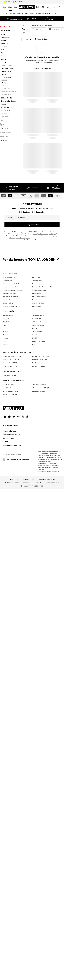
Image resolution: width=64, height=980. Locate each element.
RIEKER (35, 754)
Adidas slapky (37, 723)
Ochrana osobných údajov (47, 846)
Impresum (26, 849)
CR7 (4, 745)
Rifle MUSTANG (8, 697)
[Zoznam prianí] (54, 7)
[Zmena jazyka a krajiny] (59, 2)
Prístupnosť (37, 849)
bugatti (5, 754)
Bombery (48, 25)
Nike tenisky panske (39, 713)
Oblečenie (33, 25)
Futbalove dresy (38, 716)
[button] (38, 29)
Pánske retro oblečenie (11, 703)
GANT (34, 761)
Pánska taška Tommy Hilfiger (13, 707)
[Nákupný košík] (59, 7)
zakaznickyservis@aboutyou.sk (19, 672)
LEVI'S (35, 745)
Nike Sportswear (8, 732)
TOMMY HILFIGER (38, 732)
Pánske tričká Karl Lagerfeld (42, 703)
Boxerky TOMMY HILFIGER (12, 723)
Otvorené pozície (29, 846)
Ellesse (5, 742)
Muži (10, 7)
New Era (6, 748)
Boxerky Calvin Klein (9, 694)
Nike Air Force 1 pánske (10, 713)
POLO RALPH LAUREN (40, 758)
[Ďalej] (55, 14)
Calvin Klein (6, 751)
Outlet (7, 2)
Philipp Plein (7, 735)
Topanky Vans (37, 697)
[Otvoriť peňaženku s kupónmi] (38, 7)
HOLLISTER (7, 738)
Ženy (5, 7)
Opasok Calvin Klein (9, 710)
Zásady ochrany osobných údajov (44, 668)
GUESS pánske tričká (39, 707)
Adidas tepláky (8, 719)
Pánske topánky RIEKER (11, 700)
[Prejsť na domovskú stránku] (28, 7)
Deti (16, 7)
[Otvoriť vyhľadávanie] (59, 14)
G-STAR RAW (37, 735)
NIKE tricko (36, 694)
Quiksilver (36, 751)
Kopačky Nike (7, 716)
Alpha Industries (38, 748)
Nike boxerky (37, 700)
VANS (5, 758)
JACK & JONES (37, 738)
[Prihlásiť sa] (43, 7)
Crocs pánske (37, 710)
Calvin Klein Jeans (38, 742)
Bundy (41, 25)
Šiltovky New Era (38, 719)
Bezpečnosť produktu (52, 849)
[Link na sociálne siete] (5, 783)
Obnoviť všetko (41, 39)
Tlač (18, 846)
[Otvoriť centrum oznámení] (48, 7)
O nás (11, 846)
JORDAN (6, 761)
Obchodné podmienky (12, 849)
